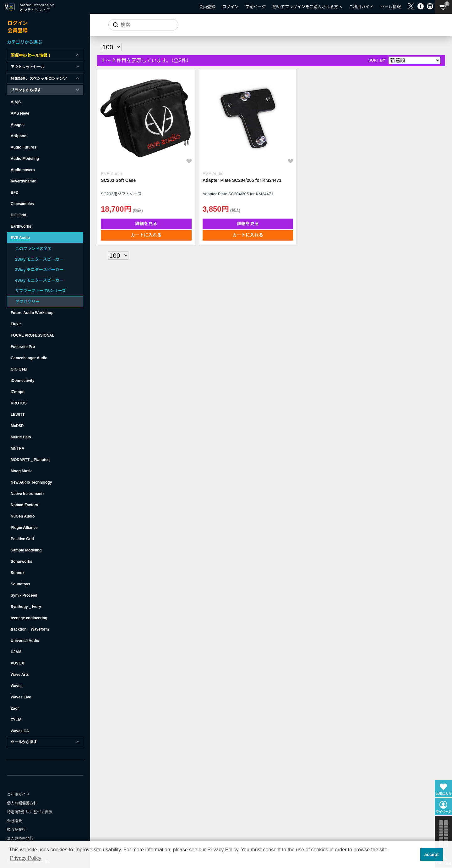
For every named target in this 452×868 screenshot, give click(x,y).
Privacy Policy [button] (26, 858)
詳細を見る (139, 210)
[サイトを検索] (143, 25)
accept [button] (432, 854)
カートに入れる (139, 221)
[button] (414, 854)
